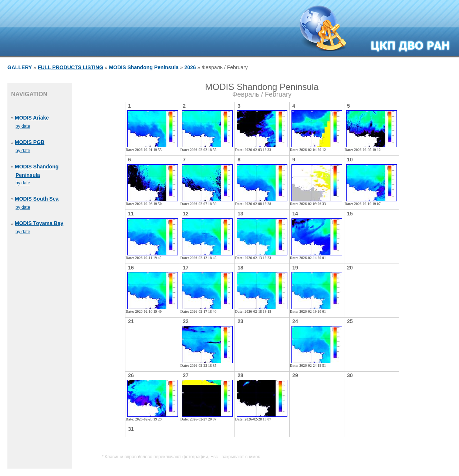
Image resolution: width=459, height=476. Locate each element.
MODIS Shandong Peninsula (144, 67)
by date (23, 126)
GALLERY (20, 67)
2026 (190, 67)
